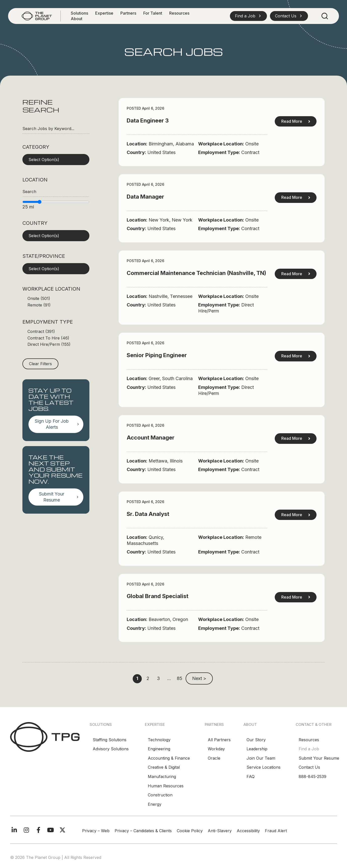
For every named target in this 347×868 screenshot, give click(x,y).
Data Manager (145, 197)
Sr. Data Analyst (148, 514)
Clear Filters (40, 364)
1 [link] (137, 678)
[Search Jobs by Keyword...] (56, 129)
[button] (248, 16)
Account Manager (151, 438)
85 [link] (180, 678)
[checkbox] (56, 299)
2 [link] (148, 678)
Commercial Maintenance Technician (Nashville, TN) (196, 273)
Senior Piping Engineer (157, 355)
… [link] (169, 678)
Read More (296, 121)
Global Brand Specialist (158, 596)
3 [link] (158, 678)
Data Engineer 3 (148, 120)
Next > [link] (199, 678)
